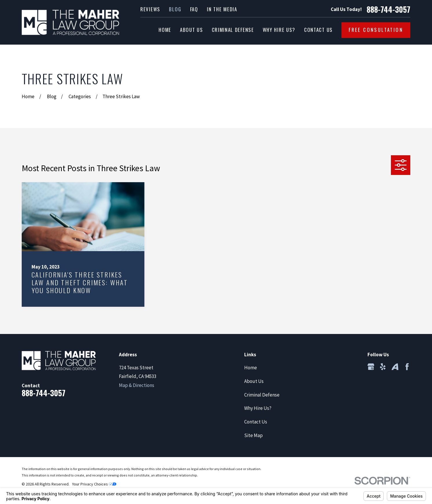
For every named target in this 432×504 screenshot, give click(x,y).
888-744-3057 (388, 10)
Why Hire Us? (258, 408)
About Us (254, 381)
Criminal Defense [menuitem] (233, 30)
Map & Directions (137, 385)
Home (251, 368)
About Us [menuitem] (192, 30)
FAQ (194, 9)
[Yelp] (383, 367)
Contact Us (256, 422)
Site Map (253, 435)
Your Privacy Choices (94, 484)
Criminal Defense (262, 395)
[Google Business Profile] (371, 367)
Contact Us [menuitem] (318, 30)
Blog (175, 9)
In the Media (222, 9)
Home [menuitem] (165, 30)
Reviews (150, 9)
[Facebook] (407, 367)
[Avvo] (395, 367)
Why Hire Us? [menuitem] (279, 30)
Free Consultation (376, 30)
